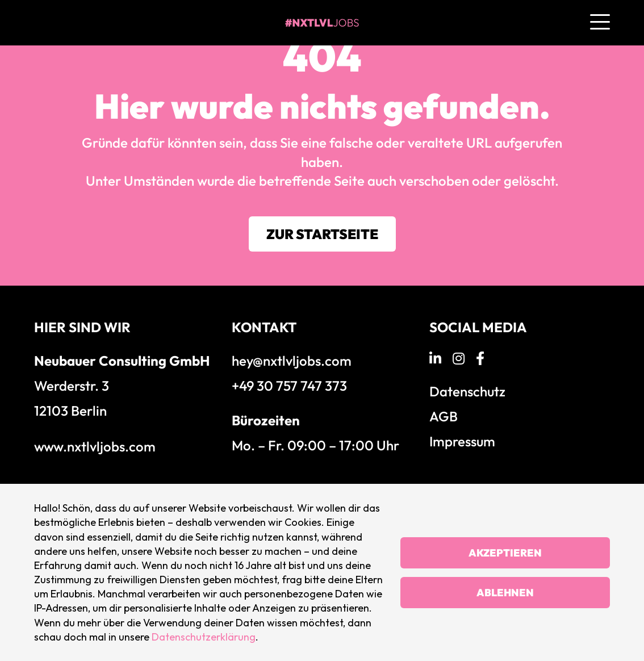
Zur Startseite (322, 234)
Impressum (462, 441)
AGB (444, 416)
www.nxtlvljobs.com (95, 446)
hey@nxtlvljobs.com (292, 361)
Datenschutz (467, 391)
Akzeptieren (505, 553)
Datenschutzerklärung (204, 637)
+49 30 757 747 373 (289, 386)
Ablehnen (505, 593)
